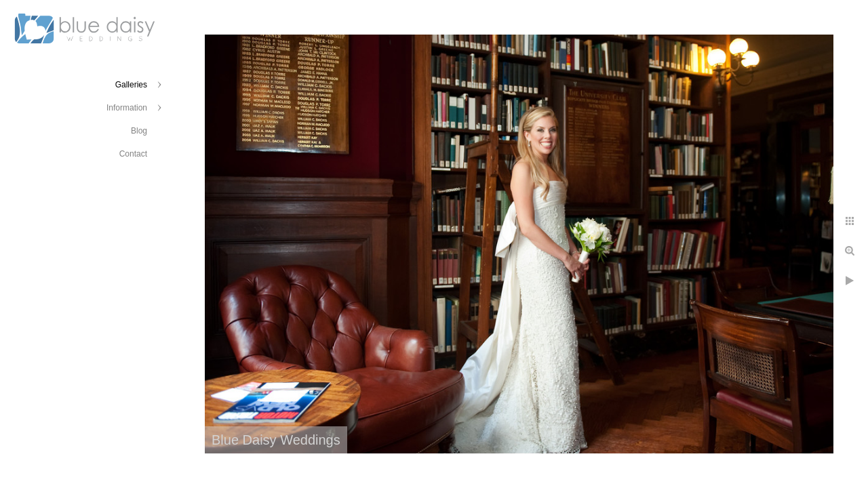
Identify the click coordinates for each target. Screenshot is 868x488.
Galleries (131, 85)
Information (127, 108)
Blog (139, 131)
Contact (133, 154)
